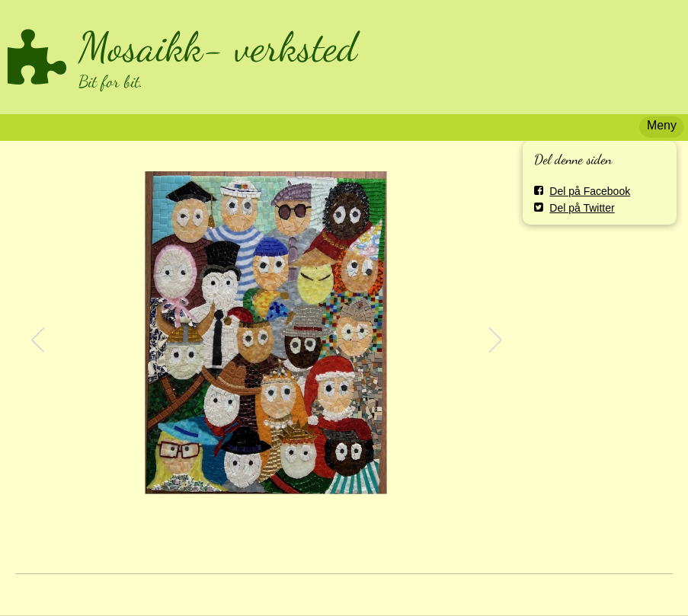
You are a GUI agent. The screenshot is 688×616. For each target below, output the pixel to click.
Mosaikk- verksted (218, 47)
